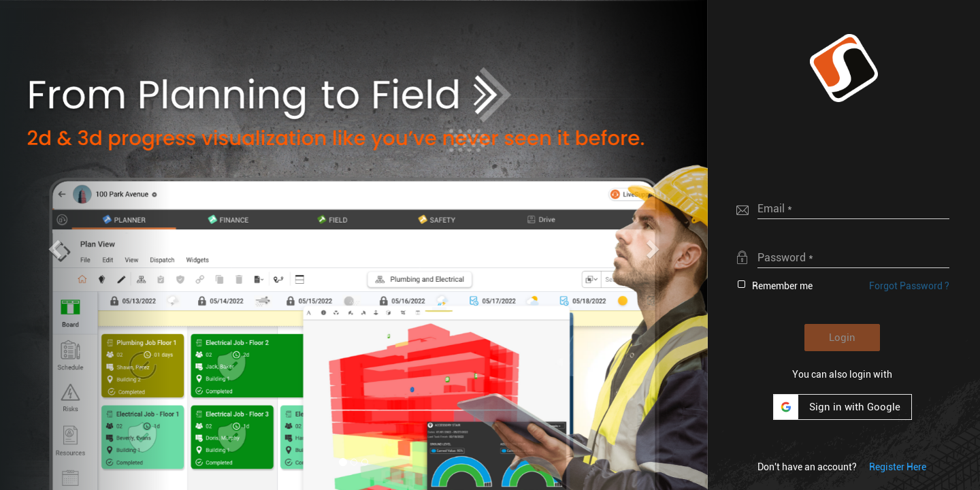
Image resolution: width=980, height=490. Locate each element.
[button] (844, 68)
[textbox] (853, 208)
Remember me (782, 286)
